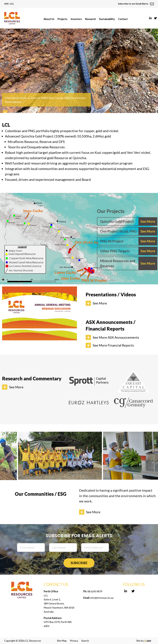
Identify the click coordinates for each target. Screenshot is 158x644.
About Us (49, 19)
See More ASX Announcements (116, 337)
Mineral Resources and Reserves (118, 263)
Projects (63, 19)
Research (90, 19)
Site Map (62, 641)
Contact (123, 19)
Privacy (74, 641)
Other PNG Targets (115, 251)
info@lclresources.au (102, 598)
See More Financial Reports (113, 345)
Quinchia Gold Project (117, 221)
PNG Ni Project (112, 241)
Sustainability (107, 19)
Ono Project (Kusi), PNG (118, 231)
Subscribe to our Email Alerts (136, 4)
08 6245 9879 (95, 591)
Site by (144, 641)
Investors (76, 19)
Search (85, 641)
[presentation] (135, 548)
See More (100, 303)
